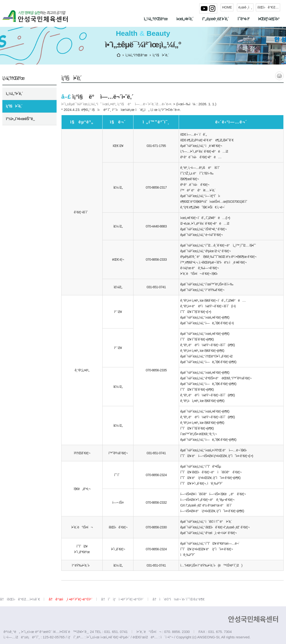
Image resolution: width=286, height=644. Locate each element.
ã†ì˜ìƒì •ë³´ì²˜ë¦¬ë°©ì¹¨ (122, 599)
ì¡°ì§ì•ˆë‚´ (14, 106)
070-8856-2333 (156, 259)
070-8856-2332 (156, 502)
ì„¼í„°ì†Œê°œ (156, 19)
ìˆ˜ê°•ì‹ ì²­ (243, 19)
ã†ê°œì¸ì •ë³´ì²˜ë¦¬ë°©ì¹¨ (71, 599)
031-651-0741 (156, 287)
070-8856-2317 (156, 187)
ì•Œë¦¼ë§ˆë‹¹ (269, 19)
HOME (227, 7)
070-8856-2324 (156, 475)
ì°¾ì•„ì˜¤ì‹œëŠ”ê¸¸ (20, 119)
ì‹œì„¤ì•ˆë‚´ (185, 19)
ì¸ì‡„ (279, 76)
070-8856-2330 (156, 527)
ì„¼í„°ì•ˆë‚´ (14, 94)
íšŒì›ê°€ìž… (268, 7)
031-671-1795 (156, 146)
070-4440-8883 (156, 226)
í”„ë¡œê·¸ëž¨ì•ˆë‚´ (215, 19)
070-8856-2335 (156, 370)
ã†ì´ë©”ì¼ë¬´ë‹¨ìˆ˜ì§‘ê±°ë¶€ (179, 599)
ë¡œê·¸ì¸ (245, 7)
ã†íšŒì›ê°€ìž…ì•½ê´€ (20, 599)
